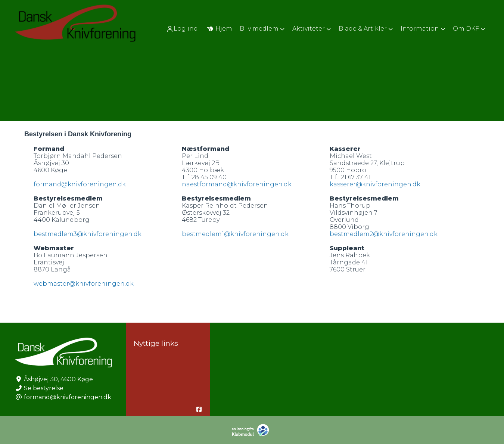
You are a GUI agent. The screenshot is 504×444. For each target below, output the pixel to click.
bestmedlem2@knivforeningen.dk (384, 234)
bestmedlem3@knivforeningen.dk (88, 234)
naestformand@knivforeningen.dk (237, 184)
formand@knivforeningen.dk (80, 184)
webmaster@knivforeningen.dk (84, 284)
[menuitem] (183, 29)
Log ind (182, 29)
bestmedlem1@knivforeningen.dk (235, 234)
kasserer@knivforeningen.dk (375, 184)
